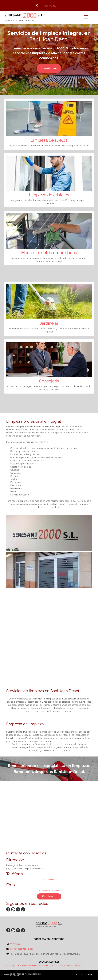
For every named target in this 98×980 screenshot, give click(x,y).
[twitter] (18, 910)
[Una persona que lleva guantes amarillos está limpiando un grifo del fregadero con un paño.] (26, 616)
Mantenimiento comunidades (49, 253)
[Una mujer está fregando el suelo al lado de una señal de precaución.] (72, 661)
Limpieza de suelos (49, 140)
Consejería (49, 381)
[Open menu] (86, 17)
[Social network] (13, 910)
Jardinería (49, 323)
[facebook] (8, 910)
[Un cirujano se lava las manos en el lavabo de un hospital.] (26, 661)
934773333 (50, 5)
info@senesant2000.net (49, 890)
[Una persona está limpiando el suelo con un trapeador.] (72, 616)
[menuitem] (12, 966)
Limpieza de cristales (49, 195)
